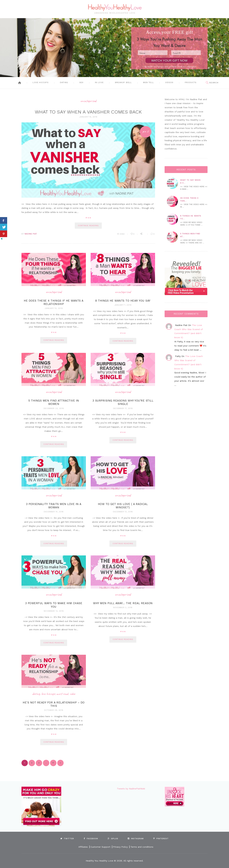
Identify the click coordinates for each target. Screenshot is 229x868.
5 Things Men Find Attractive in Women (54, 402)
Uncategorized (88, 101)
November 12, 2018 (54, 611)
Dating (64, 82)
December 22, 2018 (54, 408)
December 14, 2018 (54, 512)
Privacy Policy (120, 847)
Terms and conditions (142, 847)
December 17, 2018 (123, 408)
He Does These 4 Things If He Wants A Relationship (54, 302)
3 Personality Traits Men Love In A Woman (54, 506)
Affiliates (83, 847)
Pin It (146, 131)
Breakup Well (123, 82)
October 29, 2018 (54, 710)
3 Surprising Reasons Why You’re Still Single (123, 402)
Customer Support (100, 847)
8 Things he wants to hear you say (123, 300)
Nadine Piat (31, 234)
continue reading (88, 225)
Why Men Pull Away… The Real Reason (123, 603)
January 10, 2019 (54, 308)
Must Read (62, 694)
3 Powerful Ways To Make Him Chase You (54, 605)
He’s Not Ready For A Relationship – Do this (54, 704)
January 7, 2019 (123, 305)
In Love (99, 82)
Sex (81, 82)
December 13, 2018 (123, 512)
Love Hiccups (40, 82)
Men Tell (148, 82)
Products (191, 82)
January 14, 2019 (88, 117)
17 (52, 762)
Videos (169, 82)
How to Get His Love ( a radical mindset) (123, 506)
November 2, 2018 (123, 607)
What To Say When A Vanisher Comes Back (88, 112)
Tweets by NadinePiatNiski (131, 789)
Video (72, 694)
